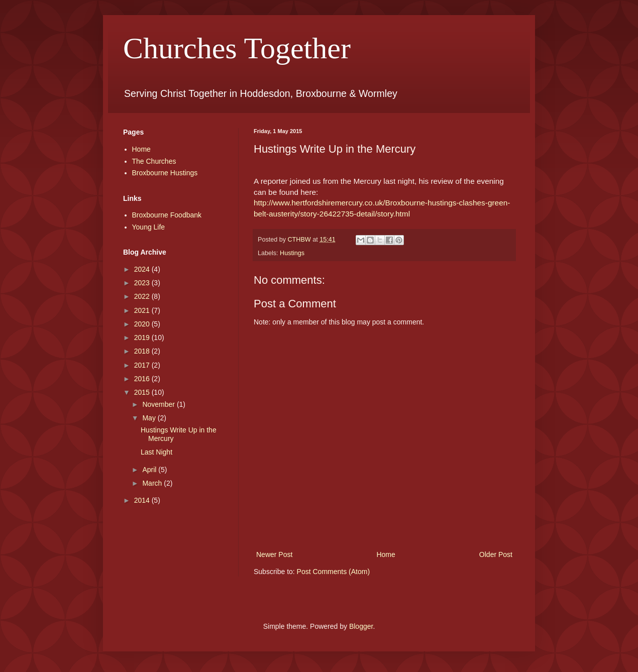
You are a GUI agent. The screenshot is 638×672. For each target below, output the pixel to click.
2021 (143, 310)
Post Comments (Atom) (333, 572)
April (150, 470)
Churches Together (237, 48)
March (153, 483)
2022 (143, 296)
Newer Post (274, 554)
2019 (143, 338)
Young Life (149, 227)
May (150, 418)
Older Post (496, 554)
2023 (143, 283)
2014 (143, 500)
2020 (143, 324)
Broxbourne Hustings (165, 173)
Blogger (361, 626)
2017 (143, 365)
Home (386, 554)
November (159, 404)
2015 (143, 392)
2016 (143, 379)
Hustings (292, 253)
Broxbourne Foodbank (167, 215)
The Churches (154, 161)
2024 (143, 269)
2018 (143, 351)
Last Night (156, 452)
